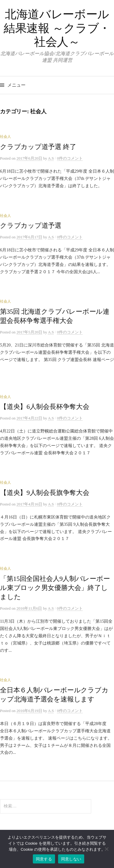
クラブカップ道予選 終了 (38, 147)
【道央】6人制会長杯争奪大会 (45, 407)
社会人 (5, 137)
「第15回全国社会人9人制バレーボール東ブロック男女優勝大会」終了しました (55, 588)
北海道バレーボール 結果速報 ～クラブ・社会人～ (57, 28)
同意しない (71, 859)
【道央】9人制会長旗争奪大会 (45, 493)
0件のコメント (70, 158)
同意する (44, 859)
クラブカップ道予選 (31, 226)
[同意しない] (106, 849)
